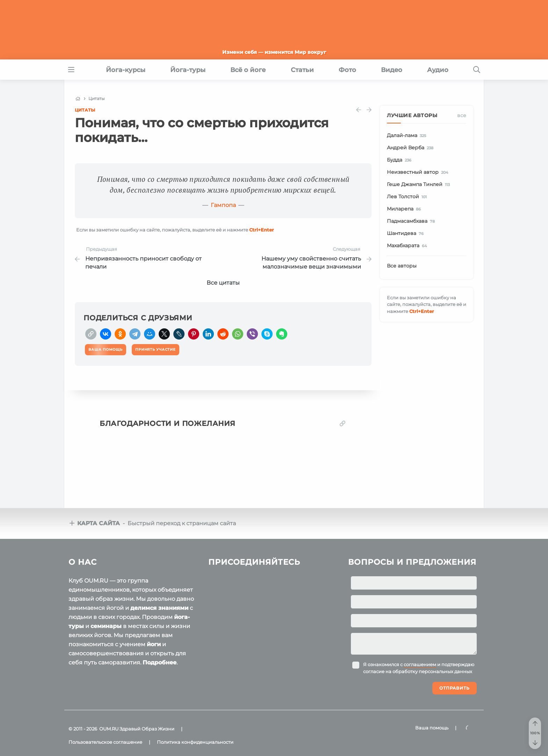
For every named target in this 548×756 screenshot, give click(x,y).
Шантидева (406, 234)
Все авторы (402, 266)
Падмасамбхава (412, 221)
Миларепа (405, 209)
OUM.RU (109, 729)
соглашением (420, 664)
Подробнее (160, 662)
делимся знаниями (159, 608)
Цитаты (85, 110)
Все (462, 115)
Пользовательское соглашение (105, 742)
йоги (154, 644)
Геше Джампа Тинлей (420, 185)
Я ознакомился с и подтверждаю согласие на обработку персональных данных (419, 668)
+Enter (262, 230)
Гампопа (223, 205)
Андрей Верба (411, 148)
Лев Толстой (408, 197)
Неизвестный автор (419, 172)
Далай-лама (408, 136)
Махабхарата (408, 246)
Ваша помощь (432, 728)
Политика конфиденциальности (195, 742)
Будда (400, 160)
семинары (106, 626)
